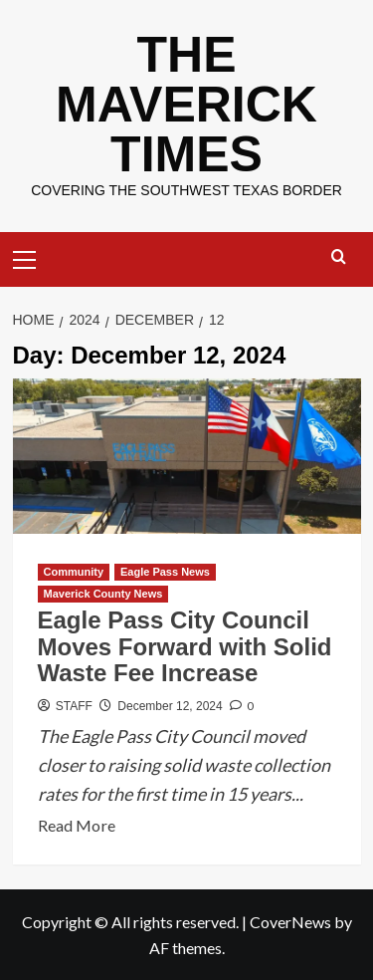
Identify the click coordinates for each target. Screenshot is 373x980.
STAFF (74, 706)
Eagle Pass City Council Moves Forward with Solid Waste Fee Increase (185, 646)
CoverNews (290, 922)
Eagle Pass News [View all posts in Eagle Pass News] (165, 572)
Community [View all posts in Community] (74, 572)
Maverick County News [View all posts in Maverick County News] (103, 594)
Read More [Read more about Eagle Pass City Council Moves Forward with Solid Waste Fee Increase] (77, 826)
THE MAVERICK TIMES (186, 105)
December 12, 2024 (170, 706)
